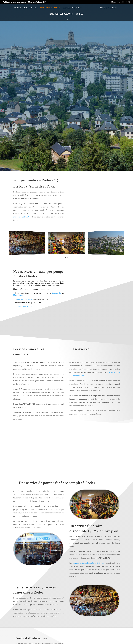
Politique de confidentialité (120, 2)
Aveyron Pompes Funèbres (26, 9)
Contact (80, 15)
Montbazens (18, 295)
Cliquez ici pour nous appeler (16, 2)
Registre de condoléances (61, 15)
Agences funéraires (72, 9)
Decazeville (56, 293)
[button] (64, 257)
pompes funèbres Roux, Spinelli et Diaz (88, 563)
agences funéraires (25, 299)
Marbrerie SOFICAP (108, 9)
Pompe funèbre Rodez (51, 9)
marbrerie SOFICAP (21, 217)
